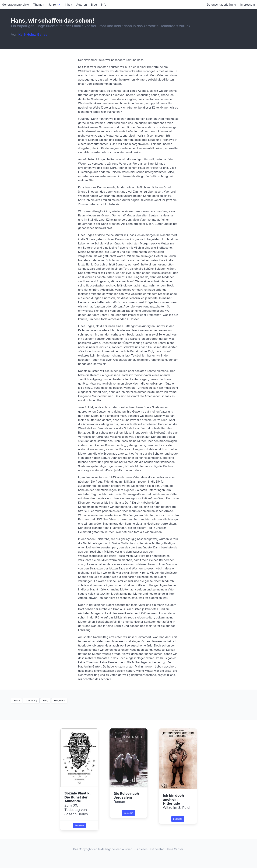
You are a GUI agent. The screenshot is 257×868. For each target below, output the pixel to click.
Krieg (45, 701)
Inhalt (69, 5)
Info (104, 5)
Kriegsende (59, 701)
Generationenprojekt (16, 5)
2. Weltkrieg (31, 701)
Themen (39, 5)
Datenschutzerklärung (222, 5)
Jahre (52, 5)
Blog (94, 5)
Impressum (248, 5)
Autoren (82, 5)
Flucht (17, 701)
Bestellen (79, 825)
